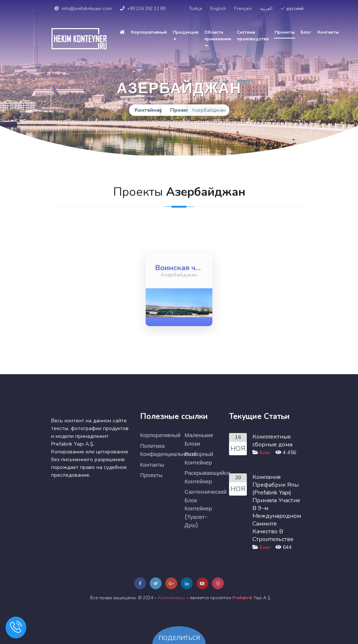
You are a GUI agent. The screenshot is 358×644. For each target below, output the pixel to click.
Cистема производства (253, 36)
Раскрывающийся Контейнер (201, 477)
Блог (306, 32)
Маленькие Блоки (199, 439)
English (218, 9)
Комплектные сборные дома (272, 441)
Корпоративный (149, 32)
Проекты (285, 32)
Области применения (218, 38)
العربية (266, 9)
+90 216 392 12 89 (143, 9)
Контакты (328, 32)
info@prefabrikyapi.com (83, 9)
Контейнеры (171, 598)
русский (292, 9)
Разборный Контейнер (199, 458)
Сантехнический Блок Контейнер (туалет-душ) (201, 508)
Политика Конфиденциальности (157, 450)
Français (243, 9)
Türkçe (195, 9)
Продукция (185, 35)
